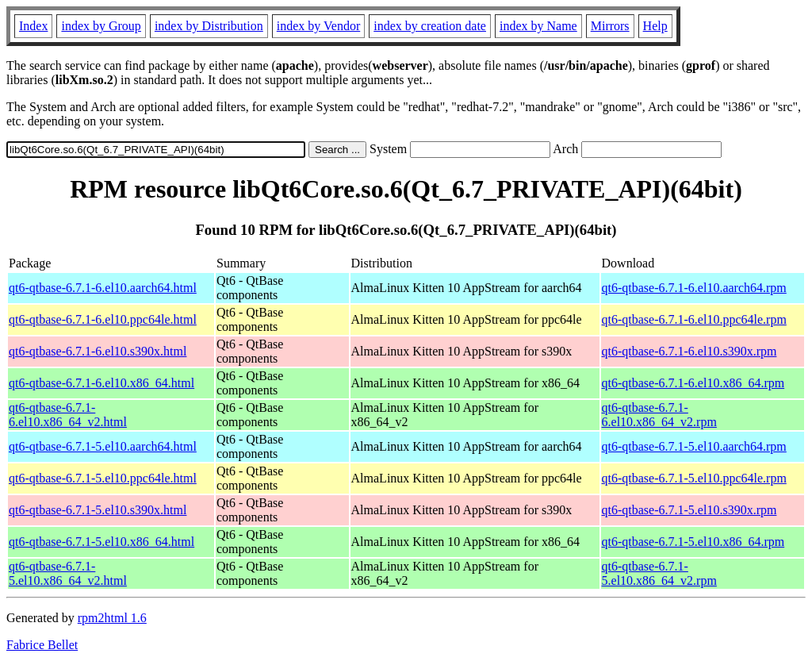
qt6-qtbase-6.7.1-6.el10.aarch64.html (103, 288)
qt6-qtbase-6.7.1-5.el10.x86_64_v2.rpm (659, 573)
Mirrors (610, 26)
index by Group (101, 26)
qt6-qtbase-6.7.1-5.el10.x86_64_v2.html (68, 573)
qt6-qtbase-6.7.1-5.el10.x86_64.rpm (693, 542)
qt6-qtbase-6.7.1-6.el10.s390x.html (98, 351)
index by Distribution (209, 26)
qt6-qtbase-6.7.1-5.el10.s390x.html (98, 510)
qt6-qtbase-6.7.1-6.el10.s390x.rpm (689, 351)
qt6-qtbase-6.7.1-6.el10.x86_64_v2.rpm (659, 415)
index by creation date (430, 26)
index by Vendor (318, 26)
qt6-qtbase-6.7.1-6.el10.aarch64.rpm (694, 288)
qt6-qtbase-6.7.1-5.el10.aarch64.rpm (694, 446)
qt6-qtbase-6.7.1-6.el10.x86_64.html (101, 383)
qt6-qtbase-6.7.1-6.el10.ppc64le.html (103, 319)
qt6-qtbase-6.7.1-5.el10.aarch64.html (103, 446)
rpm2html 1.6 (112, 618)
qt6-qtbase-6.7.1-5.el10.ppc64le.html (103, 478)
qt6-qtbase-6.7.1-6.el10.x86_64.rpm (693, 383)
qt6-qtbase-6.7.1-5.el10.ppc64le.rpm (694, 478)
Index (33, 26)
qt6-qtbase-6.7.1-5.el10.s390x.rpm (689, 510)
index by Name (538, 26)
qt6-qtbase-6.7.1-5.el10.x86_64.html (101, 542)
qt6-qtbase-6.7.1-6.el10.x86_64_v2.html (68, 415)
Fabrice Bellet (42, 645)
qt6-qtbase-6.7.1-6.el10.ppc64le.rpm (694, 319)
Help (655, 26)
